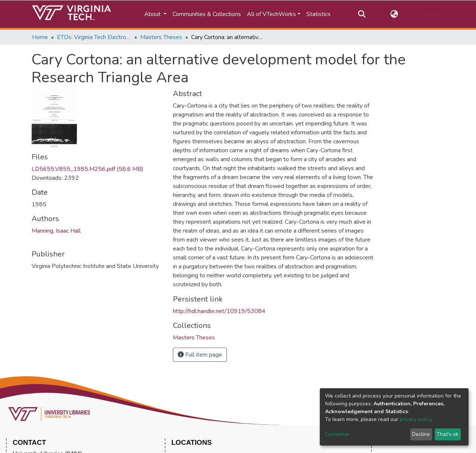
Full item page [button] (200, 355)
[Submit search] (362, 14)
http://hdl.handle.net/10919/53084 (219, 311)
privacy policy (416, 419)
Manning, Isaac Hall (56, 231)
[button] (394, 14)
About (153, 14)
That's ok (448, 434)
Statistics (319, 14)
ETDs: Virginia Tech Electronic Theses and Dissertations (94, 37)
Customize (337, 434)
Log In (431, 14)
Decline (421, 434)
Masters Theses (161, 37)
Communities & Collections (207, 14)
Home (40, 37)
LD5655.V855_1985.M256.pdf (88, 169)
